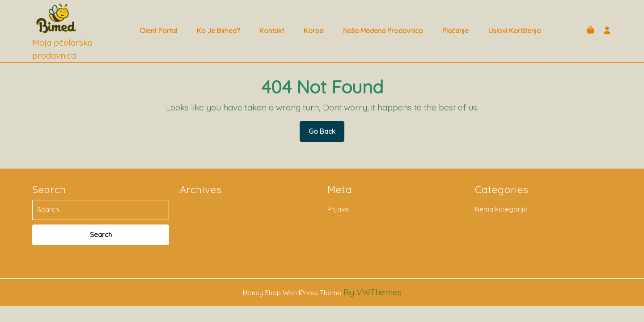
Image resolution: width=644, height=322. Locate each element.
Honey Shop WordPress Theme (292, 293)
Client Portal (158, 31)
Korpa (314, 31)
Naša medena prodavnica (383, 31)
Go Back (326, 134)
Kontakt (272, 31)
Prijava (338, 209)
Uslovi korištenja (515, 31)
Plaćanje (455, 31)
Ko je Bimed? (218, 31)
